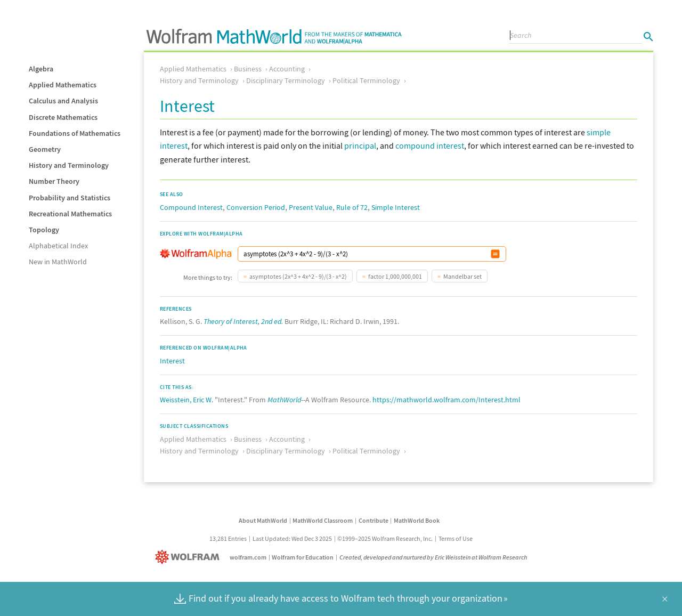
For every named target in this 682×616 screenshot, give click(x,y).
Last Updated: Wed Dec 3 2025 (292, 538)
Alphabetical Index (58, 246)
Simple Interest (396, 207)
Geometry (45, 149)
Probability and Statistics (70, 198)
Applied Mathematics (63, 85)
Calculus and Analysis (63, 101)
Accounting (287, 69)
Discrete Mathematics (63, 117)
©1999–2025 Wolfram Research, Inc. (385, 538)
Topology (44, 230)
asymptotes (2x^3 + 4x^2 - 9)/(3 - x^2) (298, 276)
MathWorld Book (417, 520)
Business (248, 69)
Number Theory (54, 181)
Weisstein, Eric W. (186, 400)
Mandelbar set (462, 276)
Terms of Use (456, 538)
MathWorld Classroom (323, 520)
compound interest (430, 145)
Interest (172, 361)
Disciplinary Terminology (286, 80)
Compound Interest (191, 207)
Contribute (374, 520)
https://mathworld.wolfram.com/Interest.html (446, 400)
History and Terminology (69, 165)
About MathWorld (263, 520)
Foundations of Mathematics (75, 133)
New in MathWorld (58, 262)
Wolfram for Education (303, 557)
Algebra (41, 69)
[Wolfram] (189, 557)
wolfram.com (248, 557)
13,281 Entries (228, 538)
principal (360, 145)
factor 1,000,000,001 (395, 276)
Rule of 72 (352, 207)
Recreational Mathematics (70, 214)
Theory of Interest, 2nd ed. (243, 321)
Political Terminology (366, 80)
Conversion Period (256, 207)
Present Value (311, 207)
